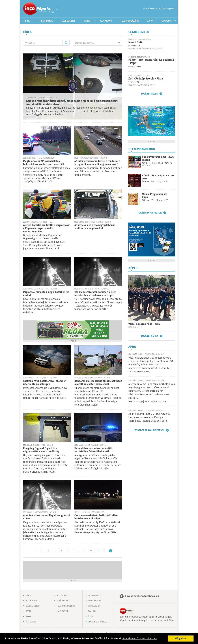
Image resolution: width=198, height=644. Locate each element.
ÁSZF (90, 617)
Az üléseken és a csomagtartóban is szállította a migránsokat (95, 227)
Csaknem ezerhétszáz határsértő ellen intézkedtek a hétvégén (96, 517)
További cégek (149, 94)
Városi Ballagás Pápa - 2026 (144, 324)
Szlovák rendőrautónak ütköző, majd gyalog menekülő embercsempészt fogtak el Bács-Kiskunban (72, 103)
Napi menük (106, 21)
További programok (150, 213)
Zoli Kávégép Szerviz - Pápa (146, 79)
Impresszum (94, 606)
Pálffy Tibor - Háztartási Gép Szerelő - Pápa (151, 62)
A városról (63, 601)
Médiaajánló (95, 595)
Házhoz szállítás (130, 21)
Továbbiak (166, 21)
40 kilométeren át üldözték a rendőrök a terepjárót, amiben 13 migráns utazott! (97, 163)
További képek (150, 336)
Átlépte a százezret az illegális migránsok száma (47, 517)
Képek (87, 21)
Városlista (57, 9)
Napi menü (62, 611)
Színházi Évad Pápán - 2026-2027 (158, 177)
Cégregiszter (68, 21)
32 (84, 551)
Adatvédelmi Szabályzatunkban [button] (140, 638)
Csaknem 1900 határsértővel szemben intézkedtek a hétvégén (45, 383)
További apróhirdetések (150, 430)
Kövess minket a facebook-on (142, 596)
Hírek (27, 21)
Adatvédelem (95, 601)
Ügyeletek (31, 622)
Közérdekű (62, 595)
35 (104, 551)
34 (97, 551)
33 (91, 551)
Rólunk (92, 611)
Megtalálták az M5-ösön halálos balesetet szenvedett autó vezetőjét (44, 163)
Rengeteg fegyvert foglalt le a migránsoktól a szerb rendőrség (41, 450)
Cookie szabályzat (98, 622)
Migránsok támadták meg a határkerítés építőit (46, 294)
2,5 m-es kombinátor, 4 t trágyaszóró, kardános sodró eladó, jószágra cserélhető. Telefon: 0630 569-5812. (149, 417)
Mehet (66, 43)
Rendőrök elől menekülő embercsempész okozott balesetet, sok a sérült (98, 383)
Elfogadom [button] (181, 638)
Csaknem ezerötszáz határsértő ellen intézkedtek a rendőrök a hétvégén (95, 294)
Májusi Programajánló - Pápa (155, 196)
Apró (150, 21)
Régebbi (111, 551)
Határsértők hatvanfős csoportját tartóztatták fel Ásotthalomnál (93, 450)
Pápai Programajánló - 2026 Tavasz (158, 159)
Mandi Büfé (135, 42)
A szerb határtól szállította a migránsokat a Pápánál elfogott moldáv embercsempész (47, 228)
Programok (46, 21)
